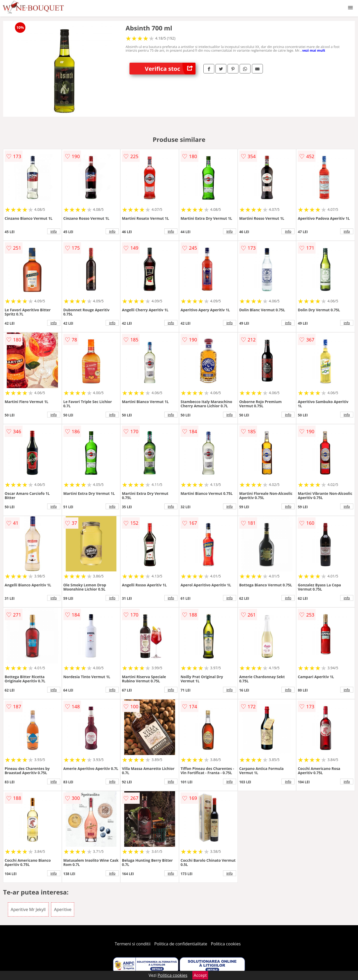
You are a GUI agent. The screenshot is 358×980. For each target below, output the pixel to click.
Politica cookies (226, 944)
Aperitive (63, 909)
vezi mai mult (314, 50)
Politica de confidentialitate (181, 944)
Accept (200, 975)
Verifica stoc (170, 69)
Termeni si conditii (133, 944)
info (54, 231)
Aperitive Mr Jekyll (28, 909)
